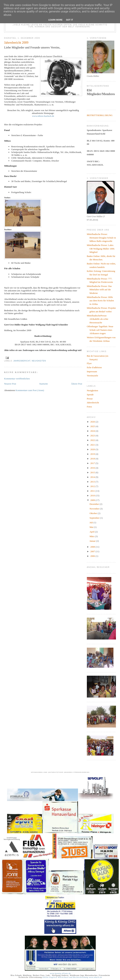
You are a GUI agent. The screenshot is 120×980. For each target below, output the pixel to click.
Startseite (44, 384)
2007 (93, 551)
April (92, 532)
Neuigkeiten (39, 361)
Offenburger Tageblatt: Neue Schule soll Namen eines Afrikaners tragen (100, 330)
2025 (93, 426)
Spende (90, 395)
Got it (69, 20)
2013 (93, 482)
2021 (93, 445)
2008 (93, 547)
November (95, 509)
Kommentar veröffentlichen (17, 379)
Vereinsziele (93, 376)
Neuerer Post (10, 384)
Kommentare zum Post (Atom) (30, 390)
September (95, 518)
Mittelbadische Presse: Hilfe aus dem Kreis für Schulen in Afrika (100, 301)
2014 (93, 477)
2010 (93, 496)
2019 (93, 454)
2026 (93, 422)
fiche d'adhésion (94, 367)
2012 (93, 486)
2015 (93, 472)
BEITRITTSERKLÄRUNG (100, 115)
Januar (93, 541)
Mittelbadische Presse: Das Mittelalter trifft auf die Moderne (99, 290)
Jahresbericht (22, 361)
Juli (91, 522)
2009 (93, 500)
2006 (93, 556)
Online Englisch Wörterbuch (56, 977)
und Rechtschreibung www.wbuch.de (85, 977)
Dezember (95, 504)
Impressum (92, 371)
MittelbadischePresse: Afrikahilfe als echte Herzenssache (98, 319)
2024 (93, 431)
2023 (93, 436)
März (92, 536)
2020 (93, 449)
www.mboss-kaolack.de (43, 116)
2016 (93, 468)
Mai (92, 527)
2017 (93, 463)
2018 (93, 459)
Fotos (89, 407)
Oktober (94, 513)
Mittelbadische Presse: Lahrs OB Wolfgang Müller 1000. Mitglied (101, 249)
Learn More (55, 20)
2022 (93, 440)
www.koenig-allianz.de (60, 973)
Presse (90, 399)
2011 (93, 491)
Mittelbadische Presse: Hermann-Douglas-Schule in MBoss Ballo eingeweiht (101, 238)
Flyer (89, 363)
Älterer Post (77, 384)
